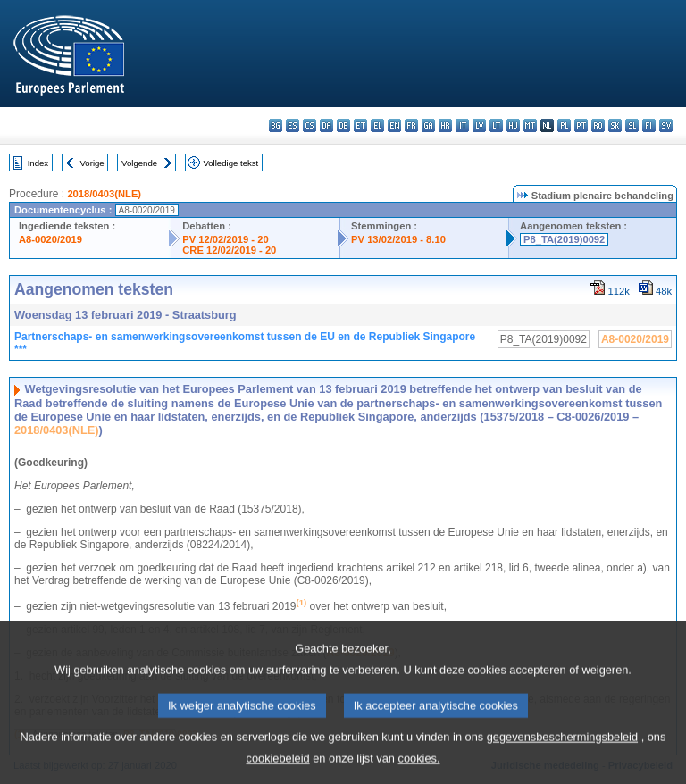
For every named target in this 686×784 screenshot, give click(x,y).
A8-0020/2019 (50, 239)
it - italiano (462, 125)
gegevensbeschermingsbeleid (562, 750)
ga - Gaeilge (428, 125)
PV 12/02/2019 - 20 (225, 239)
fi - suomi (649, 125)
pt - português (581, 125)
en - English (394, 125)
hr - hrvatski (445, 125)
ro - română (598, 125)
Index (38, 163)
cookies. (419, 771)
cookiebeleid (278, 771)
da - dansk (326, 125)
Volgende (139, 163)
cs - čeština (310, 125)
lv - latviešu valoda (479, 125)
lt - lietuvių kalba (496, 125)
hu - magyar (513, 125)
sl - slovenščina (632, 125)
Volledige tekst (230, 163)
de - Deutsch (343, 125)
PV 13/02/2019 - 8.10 (398, 239)
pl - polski (564, 125)
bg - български (276, 125)
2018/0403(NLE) (104, 194)
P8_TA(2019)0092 (564, 239)
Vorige (92, 163)
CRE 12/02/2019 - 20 (229, 250)
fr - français (411, 125)
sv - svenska (666, 125)
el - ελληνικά (377, 125)
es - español (293, 125)
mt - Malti (530, 125)
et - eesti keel (360, 125)
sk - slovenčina (615, 125)
